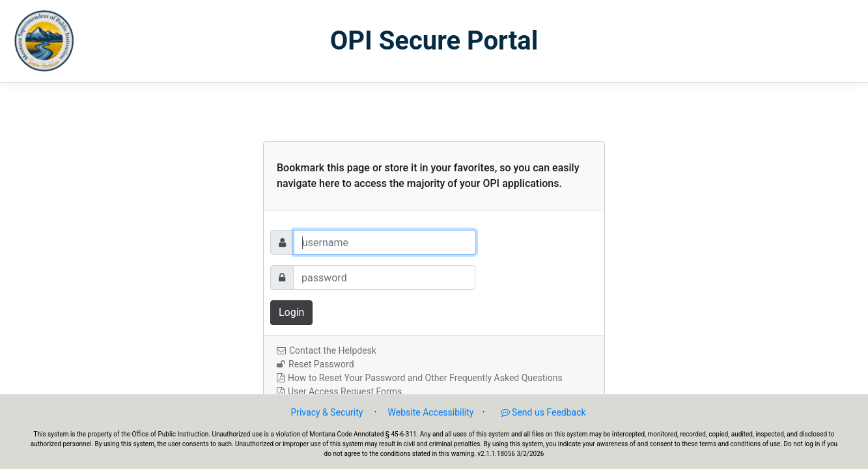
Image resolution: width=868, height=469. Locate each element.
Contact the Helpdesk (327, 350)
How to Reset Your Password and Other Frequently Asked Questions (420, 378)
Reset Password (315, 364)
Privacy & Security (327, 412)
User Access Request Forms (339, 391)
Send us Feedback (537, 412)
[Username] (385, 242)
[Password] (384, 277)
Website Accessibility (431, 412)
